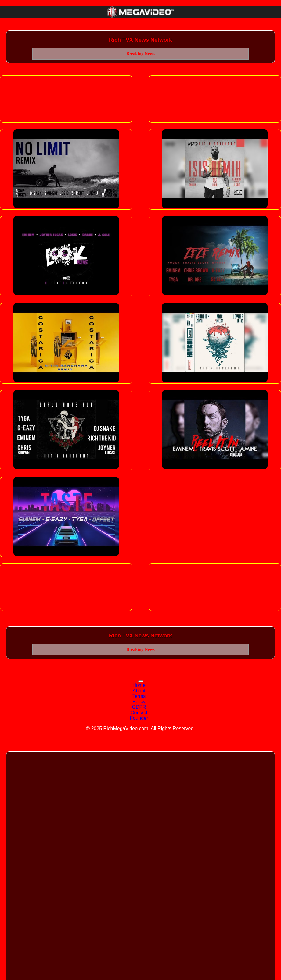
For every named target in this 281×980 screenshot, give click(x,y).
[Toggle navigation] (141, 681)
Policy (139, 702)
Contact (139, 713)
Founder (139, 718)
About (139, 691)
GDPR (139, 707)
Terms (139, 696)
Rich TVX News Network (140, 40)
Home (139, 685)
